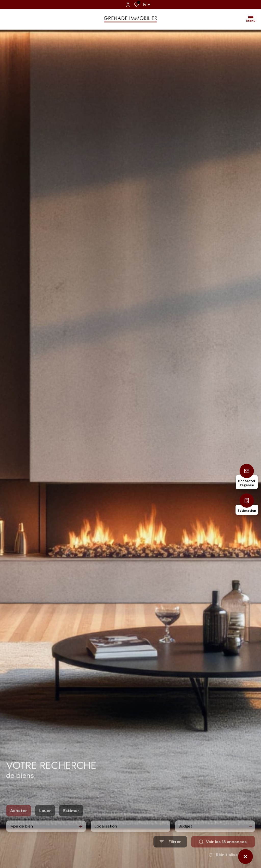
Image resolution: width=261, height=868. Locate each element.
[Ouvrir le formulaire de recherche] (170, 851)
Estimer (71, 820)
